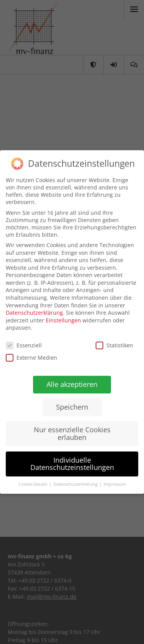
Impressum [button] (114, 485)
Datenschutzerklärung (34, 312)
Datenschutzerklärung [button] (75, 484)
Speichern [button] (71, 407)
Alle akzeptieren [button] (72, 384)
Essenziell (24, 345)
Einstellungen (63, 320)
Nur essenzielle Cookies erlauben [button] (71, 433)
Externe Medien (31, 357)
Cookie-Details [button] (32, 484)
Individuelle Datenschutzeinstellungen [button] (71, 463)
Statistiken (114, 346)
